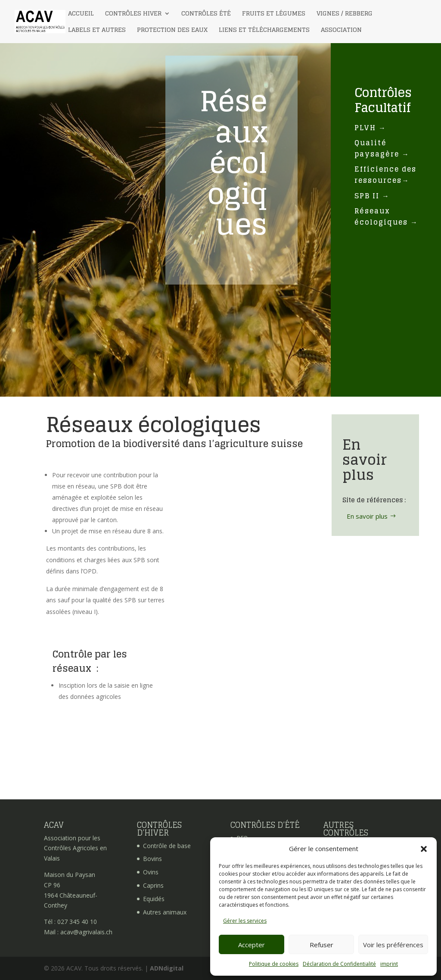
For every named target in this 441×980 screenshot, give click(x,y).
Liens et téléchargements (264, 31)
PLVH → (370, 128)
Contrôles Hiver (133, 14)
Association (341, 31)
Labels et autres (97, 31)
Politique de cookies (274, 964)
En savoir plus (367, 516)
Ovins (151, 872)
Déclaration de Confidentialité (339, 964)
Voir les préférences (393, 945)
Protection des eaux (172, 31)
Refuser (321, 945)
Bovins (152, 859)
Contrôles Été (206, 14)
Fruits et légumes (274, 14)
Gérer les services (245, 921)
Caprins (153, 885)
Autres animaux (165, 912)
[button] (424, 849)
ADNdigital (167, 968)
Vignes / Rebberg (345, 14)
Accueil (81, 14)
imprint (389, 964)
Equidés (154, 899)
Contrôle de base (167, 846)
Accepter (252, 945)
